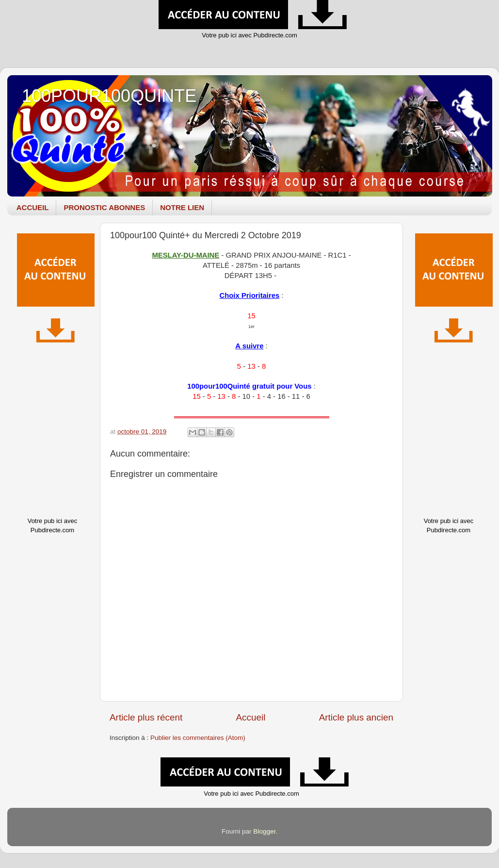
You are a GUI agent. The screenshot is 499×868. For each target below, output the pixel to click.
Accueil (250, 717)
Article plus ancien (356, 717)
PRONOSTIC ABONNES (104, 207)
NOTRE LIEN (182, 207)
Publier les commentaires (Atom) (198, 738)
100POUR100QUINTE (109, 96)
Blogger (264, 831)
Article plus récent (146, 717)
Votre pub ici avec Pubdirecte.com (249, 35)
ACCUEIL (33, 207)
